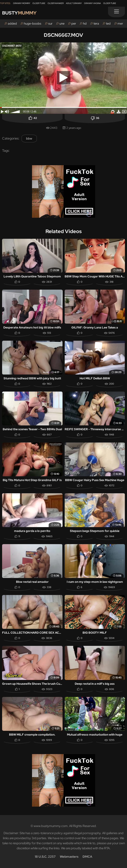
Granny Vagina (92, 3)
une (62, 24)
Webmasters (69, 857)
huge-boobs (33, 24)
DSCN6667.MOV (64, 35)
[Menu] (116, 12)
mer (120, 24)
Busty (19, 13)
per (74, 24)
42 (35, 118)
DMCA (87, 857)
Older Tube (39, 3)
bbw (29, 139)
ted (108, 24)
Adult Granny (74, 3)
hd (85, 24)
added (12, 24)
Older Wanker (56, 3)
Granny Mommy (22, 3)
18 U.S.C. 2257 (45, 857)
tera (96, 24)
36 (98, 118)
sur (50, 24)
